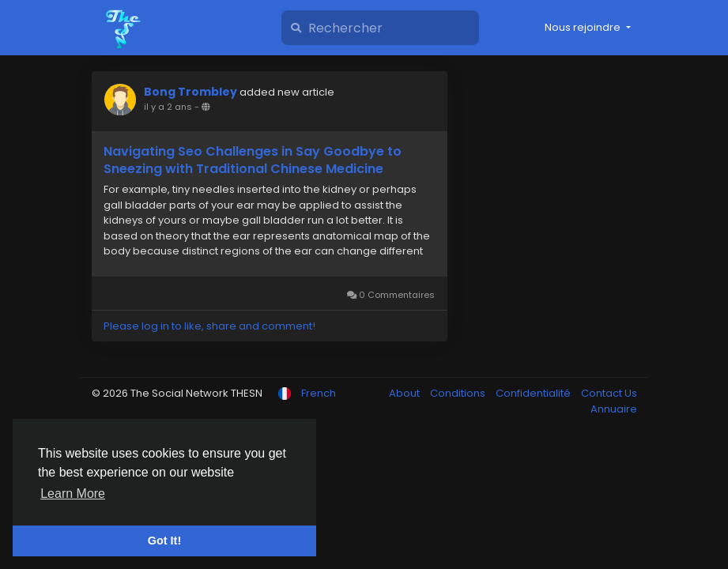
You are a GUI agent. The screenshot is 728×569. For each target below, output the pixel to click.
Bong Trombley (190, 92)
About (405, 393)
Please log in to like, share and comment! (209, 326)
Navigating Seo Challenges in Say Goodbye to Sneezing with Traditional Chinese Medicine (253, 160)
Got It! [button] (164, 541)
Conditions (459, 393)
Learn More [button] (73, 494)
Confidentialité (534, 393)
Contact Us (609, 393)
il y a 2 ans (168, 107)
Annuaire (614, 409)
